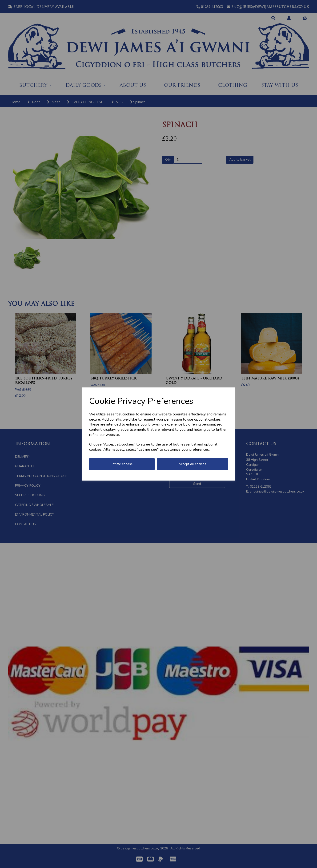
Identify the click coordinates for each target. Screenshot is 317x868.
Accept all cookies (192, 464)
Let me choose (122, 464)
